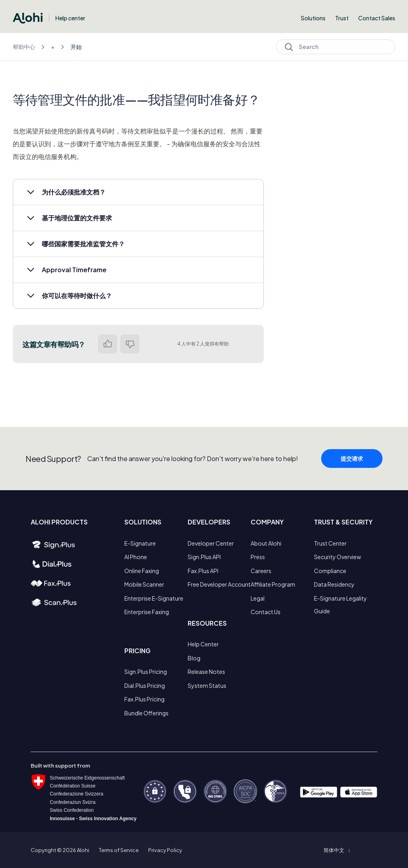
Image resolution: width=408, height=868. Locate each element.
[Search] (336, 47)
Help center (70, 18)
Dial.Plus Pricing (145, 685)
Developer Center (211, 543)
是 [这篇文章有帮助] (108, 344)
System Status (207, 685)
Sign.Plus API (204, 557)
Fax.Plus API (203, 571)
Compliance (330, 571)
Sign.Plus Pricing (146, 672)
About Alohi (266, 543)
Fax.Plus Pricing (144, 699)
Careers (261, 571)
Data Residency (334, 584)
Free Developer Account (219, 584)
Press (258, 557)
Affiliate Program (273, 584)
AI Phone (136, 557)
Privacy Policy (165, 850)
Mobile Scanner (144, 584)
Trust (342, 18)
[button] (138, 192)
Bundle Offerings (146, 713)
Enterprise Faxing (147, 612)
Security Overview (337, 557)
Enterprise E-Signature (154, 598)
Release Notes (206, 672)
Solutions (313, 18)
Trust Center (330, 543)
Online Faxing (142, 571)
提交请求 (352, 473)
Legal (258, 598)
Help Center (203, 644)
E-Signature (140, 543)
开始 (76, 47)
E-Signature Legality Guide (340, 605)
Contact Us (266, 612)
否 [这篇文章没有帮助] (130, 344)
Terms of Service (119, 850)
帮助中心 (24, 47)
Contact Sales (377, 18)
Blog (194, 658)
